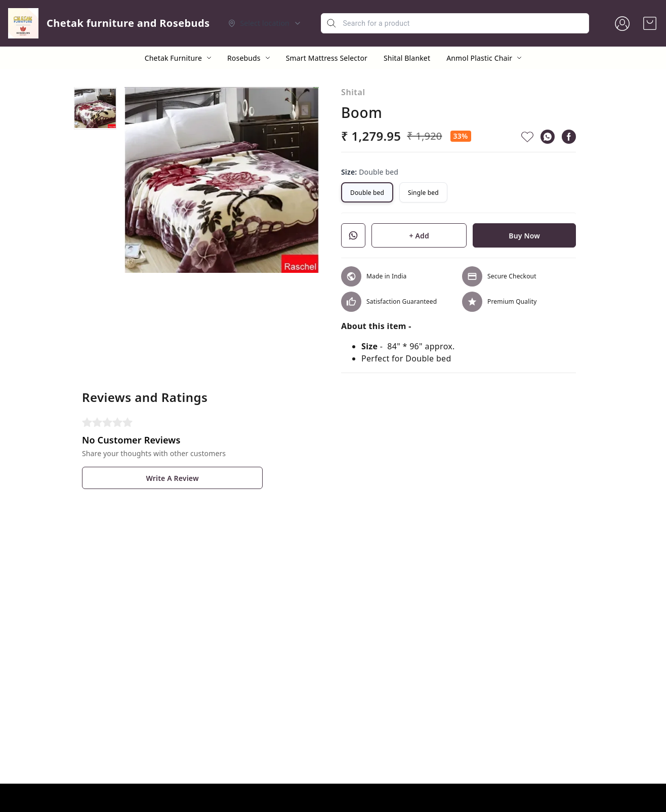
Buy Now (524, 236)
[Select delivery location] (265, 23)
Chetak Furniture (173, 58)
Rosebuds (244, 58)
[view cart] (650, 23)
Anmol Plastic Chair (479, 58)
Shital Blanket (407, 58)
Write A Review (172, 478)
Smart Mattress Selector (327, 58)
